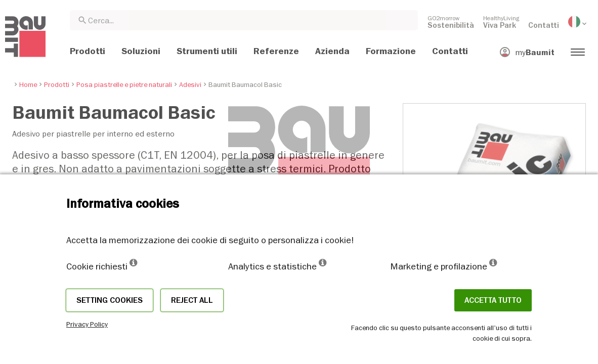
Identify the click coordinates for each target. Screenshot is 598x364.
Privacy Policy (87, 324)
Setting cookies (110, 300)
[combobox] (244, 20)
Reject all (192, 300)
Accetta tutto (493, 300)
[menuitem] (451, 22)
